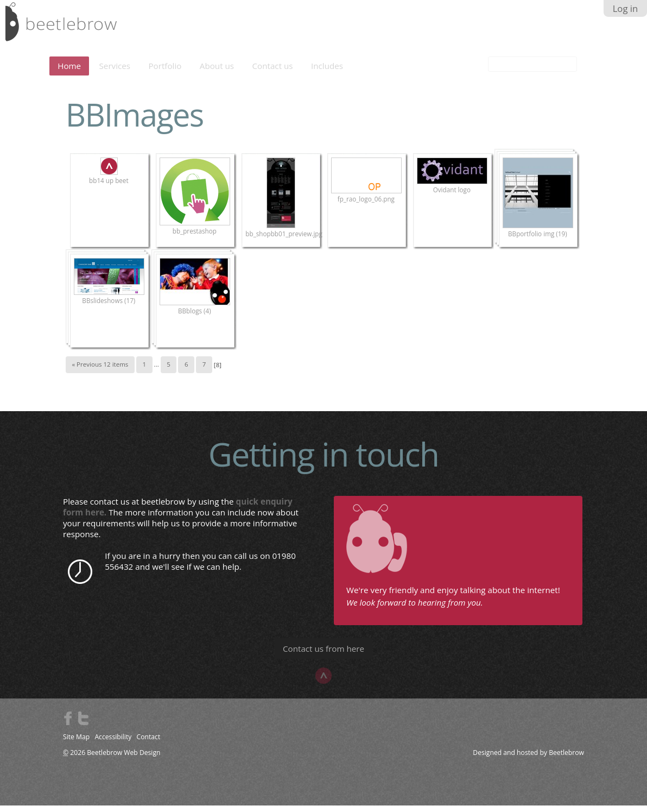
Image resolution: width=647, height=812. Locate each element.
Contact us (273, 72)
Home (69, 72)
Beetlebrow (566, 759)
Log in (626, 8)
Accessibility (113, 743)
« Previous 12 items (100, 371)
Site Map (76, 743)
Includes (327, 72)
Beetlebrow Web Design (123, 759)
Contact (149, 743)
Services (115, 72)
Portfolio (165, 72)
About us (217, 72)
